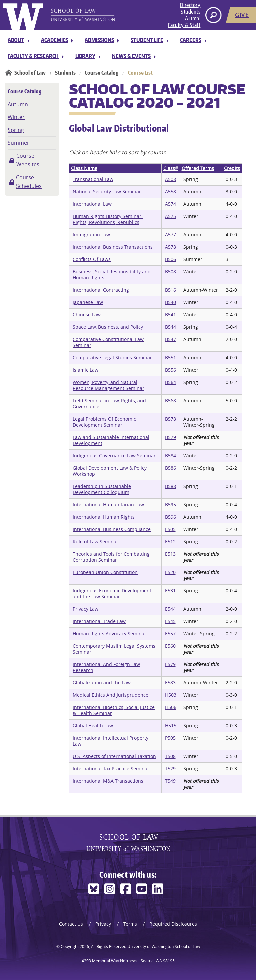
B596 (170, 517)
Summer (18, 143)
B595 (170, 504)
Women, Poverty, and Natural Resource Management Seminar (108, 385)
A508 (170, 179)
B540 (170, 302)
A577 (170, 234)
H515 (171, 725)
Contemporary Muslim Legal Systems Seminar (114, 649)
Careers (191, 40)
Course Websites (28, 160)
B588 (170, 486)
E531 (170, 590)
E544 (170, 609)
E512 (170, 541)
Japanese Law (88, 302)
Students (190, 12)
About (16, 40)
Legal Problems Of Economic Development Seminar (104, 422)
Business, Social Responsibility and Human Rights (112, 274)
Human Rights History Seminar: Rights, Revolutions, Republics (108, 219)
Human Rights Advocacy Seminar (109, 633)
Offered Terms (198, 168)
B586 (170, 468)
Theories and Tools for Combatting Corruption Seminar (111, 557)
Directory (190, 5)
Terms (130, 924)
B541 (170, 314)
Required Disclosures (173, 924)
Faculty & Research (33, 56)
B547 (170, 339)
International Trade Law (99, 621)
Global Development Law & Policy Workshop (110, 471)
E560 (170, 646)
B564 (170, 382)
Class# (171, 168)
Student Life (147, 40)
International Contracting (101, 290)
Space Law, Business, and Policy (108, 327)
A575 (170, 216)
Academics (54, 40)
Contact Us (71, 924)
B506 (170, 259)
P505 (170, 738)
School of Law (30, 73)
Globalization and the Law (102, 682)
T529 (170, 768)
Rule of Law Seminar (95, 541)
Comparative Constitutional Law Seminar (108, 342)
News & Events (131, 56)
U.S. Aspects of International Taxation (114, 756)
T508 (170, 756)
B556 (170, 370)
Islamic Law (85, 370)
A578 (170, 247)
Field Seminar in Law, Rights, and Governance (109, 403)
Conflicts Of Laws (92, 259)
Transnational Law (93, 179)
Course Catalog (102, 73)
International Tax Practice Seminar (111, 768)
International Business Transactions (113, 247)
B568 (170, 400)
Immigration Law (91, 234)
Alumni (193, 18)
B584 (170, 455)
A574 (170, 204)
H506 (171, 707)
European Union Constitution (105, 572)
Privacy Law (85, 609)
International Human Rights (104, 517)
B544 (170, 327)
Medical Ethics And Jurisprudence (110, 695)
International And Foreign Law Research (106, 667)
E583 (170, 682)
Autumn (18, 104)
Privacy (103, 924)
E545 (170, 621)
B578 (170, 419)
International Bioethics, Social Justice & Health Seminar (114, 710)
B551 (170, 357)
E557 (170, 633)
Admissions (99, 40)
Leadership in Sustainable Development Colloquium (102, 489)
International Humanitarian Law (108, 504)
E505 (170, 529)
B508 (170, 271)
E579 (170, 664)
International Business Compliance (112, 529)
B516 (170, 290)
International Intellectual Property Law (110, 741)
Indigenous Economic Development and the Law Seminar (112, 593)
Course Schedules (29, 182)
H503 (171, 695)
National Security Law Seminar (107, 191)
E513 (170, 554)
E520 (170, 572)
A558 (170, 191)
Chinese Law (87, 314)
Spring (16, 130)
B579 (170, 437)
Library (85, 56)
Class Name (84, 168)
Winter (16, 117)
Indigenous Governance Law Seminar (114, 455)
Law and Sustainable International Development (111, 440)
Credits (232, 168)
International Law (92, 204)
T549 (170, 781)
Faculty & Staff (184, 25)
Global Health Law (93, 725)
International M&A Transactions (108, 781)
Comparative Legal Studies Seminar (112, 357)
